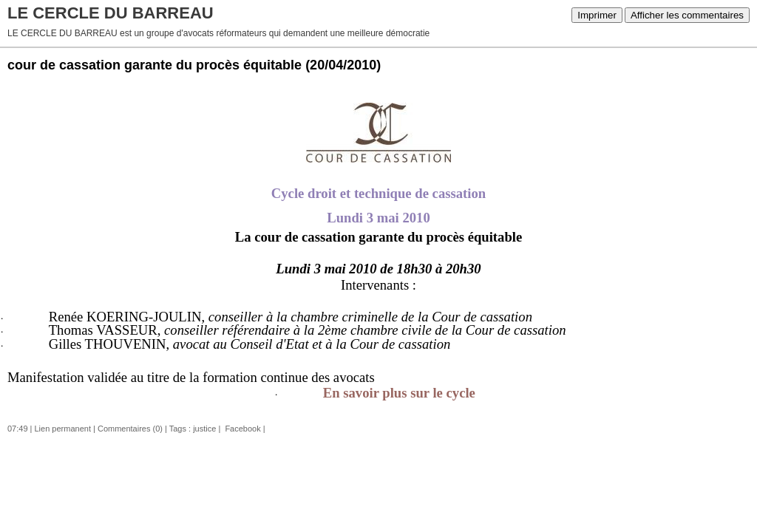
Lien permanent (63, 429)
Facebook (241, 429)
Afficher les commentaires (687, 15)
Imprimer (597, 15)
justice (204, 429)
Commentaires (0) (130, 429)
